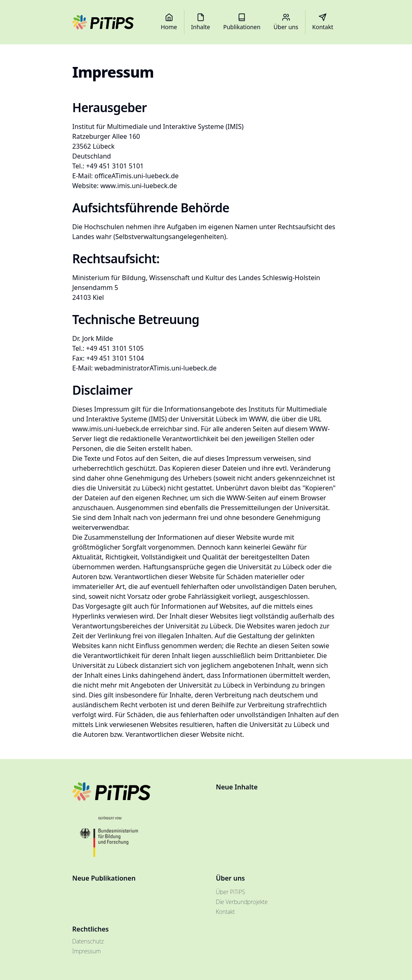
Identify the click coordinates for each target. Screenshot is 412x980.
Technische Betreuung (136, 319)
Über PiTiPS (230, 892)
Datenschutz (88, 941)
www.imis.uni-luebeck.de (138, 186)
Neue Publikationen (104, 878)
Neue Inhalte (237, 787)
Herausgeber (110, 107)
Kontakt (225, 912)
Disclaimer (102, 390)
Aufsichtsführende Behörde (151, 208)
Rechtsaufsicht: (116, 259)
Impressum (86, 951)
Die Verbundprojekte (242, 902)
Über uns (230, 878)
